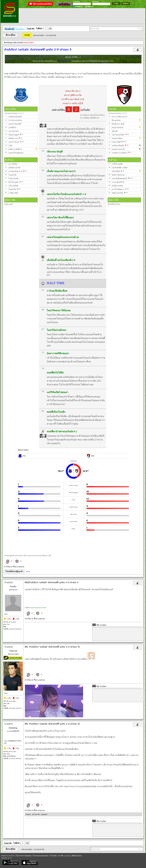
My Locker (99, 625)
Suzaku (13, 586)
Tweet (28, 572)
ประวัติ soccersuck (64, 856)
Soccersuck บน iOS (40, 608)
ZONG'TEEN (29, 43)
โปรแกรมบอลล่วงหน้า (41, 856)
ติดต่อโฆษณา (77, 856)
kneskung (13, 728)
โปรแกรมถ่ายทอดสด (23, 856)
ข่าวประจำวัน (51, 35)
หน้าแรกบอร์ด (38, 35)
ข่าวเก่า (12, 856)
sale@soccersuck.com (64, 61)
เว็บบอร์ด (53, 856)
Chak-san (13, 651)
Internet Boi (36, 814)
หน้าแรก (4, 856)
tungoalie (44, 814)
